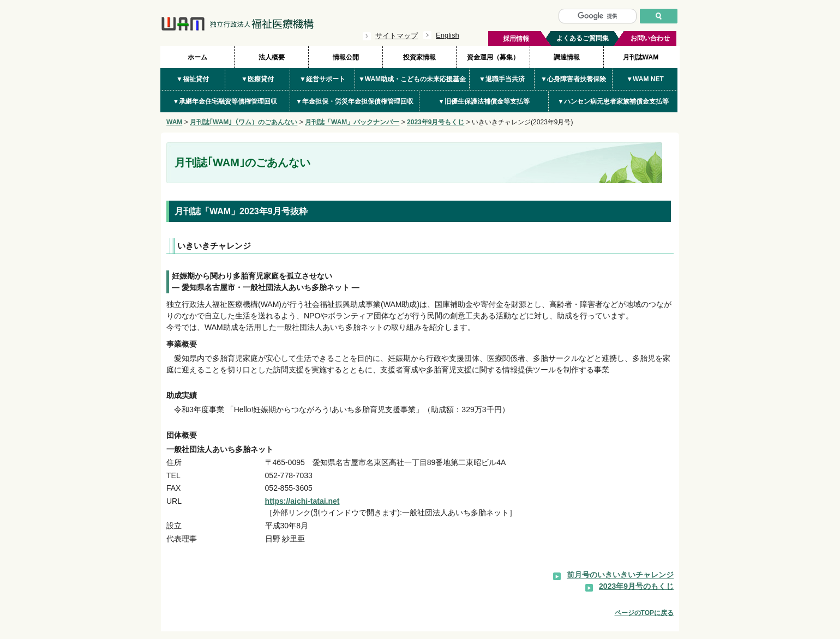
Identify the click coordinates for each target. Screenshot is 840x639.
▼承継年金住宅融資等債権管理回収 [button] (225, 101)
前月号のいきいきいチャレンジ (620, 575)
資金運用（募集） (493, 57)
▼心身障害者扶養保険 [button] (573, 79)
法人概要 (272, 57)
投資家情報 (419, 57)
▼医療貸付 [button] (257, 79)
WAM (174, 122)
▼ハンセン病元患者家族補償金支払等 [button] (613, 101)
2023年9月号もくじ (436, 122)
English (448, 35)
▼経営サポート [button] (322, 79)
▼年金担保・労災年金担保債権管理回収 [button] (355, 101)
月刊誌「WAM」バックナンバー (352, 122)
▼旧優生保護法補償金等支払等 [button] (484, 101)
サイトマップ (397, 36)
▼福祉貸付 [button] (193, 79)
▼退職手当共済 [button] (502, 79)
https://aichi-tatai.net (302, 501)
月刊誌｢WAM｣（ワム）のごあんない (244, 122)
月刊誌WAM (641, 57)
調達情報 (567, 57)
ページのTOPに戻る (644, 613)
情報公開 (346, 57)
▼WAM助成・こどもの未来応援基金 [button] (412, 79)
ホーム (197, 57)
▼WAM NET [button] (645, 79)
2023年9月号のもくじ (636, 586)
